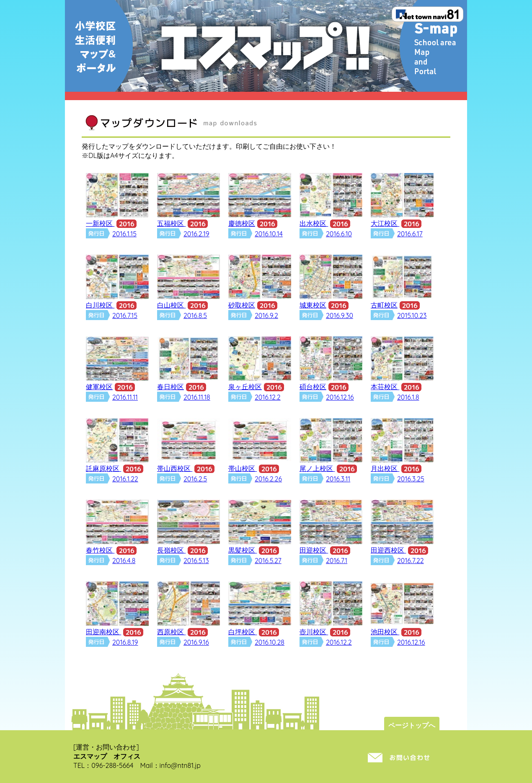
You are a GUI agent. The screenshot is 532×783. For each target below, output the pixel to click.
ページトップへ (412, 725)
